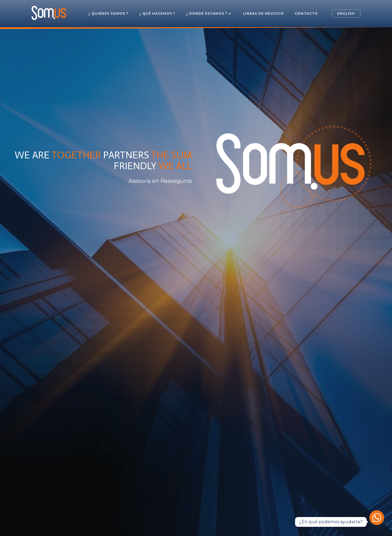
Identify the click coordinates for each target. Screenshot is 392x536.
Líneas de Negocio (264, 13)
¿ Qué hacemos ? (157, 13)
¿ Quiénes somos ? (108, 13)
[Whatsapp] (377, 522)
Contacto (306, 13)
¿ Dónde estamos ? (209, 13)
